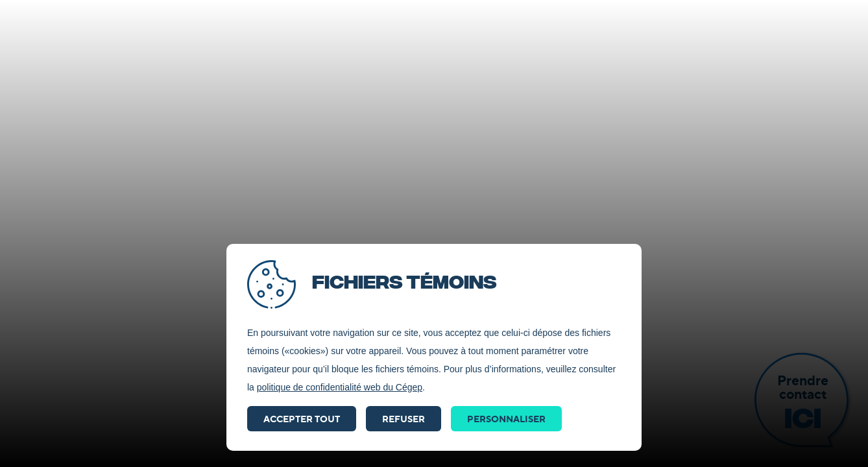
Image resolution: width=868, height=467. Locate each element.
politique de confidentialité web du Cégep (340, 387)
